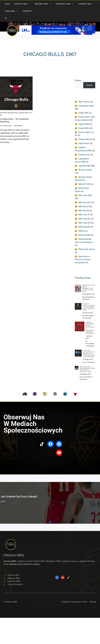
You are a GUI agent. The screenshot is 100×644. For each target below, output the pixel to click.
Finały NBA (83, 128)
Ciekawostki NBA (86, 106)
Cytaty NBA (83, 113)
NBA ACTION (84, 184)
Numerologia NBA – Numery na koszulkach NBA (89, 288)
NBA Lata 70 (84, 215)
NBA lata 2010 (85, 202)
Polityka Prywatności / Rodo (75, 602)
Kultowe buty (84, 155)
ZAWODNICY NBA (66, 4)
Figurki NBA (84, 124)
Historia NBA (13, 11)
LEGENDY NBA (87, 4)
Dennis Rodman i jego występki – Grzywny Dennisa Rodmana (90, 328)
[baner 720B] (57, 34)
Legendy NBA (84, 166)
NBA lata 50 (84, 207)
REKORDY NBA (44, 4)
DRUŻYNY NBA (23, 4)
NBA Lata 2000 (85, 195)
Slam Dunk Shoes (86, 249)
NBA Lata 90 (84, 223)
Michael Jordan (18, 113)
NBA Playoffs (84, 227)
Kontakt (93, 602)
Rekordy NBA (84, 235)
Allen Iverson (84, 102)
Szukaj (78, 80)
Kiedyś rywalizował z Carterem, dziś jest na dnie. (89, 307)
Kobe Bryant (84, 143)
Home (7, 4)
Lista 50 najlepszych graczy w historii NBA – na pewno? (89, 354)
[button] (6, 18)
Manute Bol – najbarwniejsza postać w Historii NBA (87, 369)
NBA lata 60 (84, 211)
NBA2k (81, 231)
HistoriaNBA (89, 297)
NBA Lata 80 (84, 219)
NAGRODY (30, 11)
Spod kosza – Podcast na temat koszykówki (83, 259)
